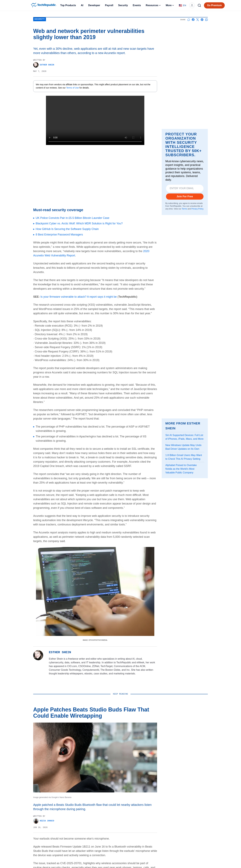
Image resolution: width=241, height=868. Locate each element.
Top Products (68, 5)
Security (123, 5)
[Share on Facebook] (193, 20)
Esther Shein (44, 65)
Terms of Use (73, 88)
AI (82, 5)
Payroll (109, 5)
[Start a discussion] (189, 20)
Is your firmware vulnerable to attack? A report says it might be (79, 297)
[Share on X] (198, 20)
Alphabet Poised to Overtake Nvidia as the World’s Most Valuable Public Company (181, 469)
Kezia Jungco (44, 821)
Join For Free (185, 196)
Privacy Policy (197, 209)
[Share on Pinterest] (202, 20)
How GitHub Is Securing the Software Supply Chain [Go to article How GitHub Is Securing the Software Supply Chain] (67, 229)
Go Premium (214, 5)
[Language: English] (183, 5)
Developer (94, 5)
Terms (184, 209)
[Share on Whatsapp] (206, 20)
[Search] (199, 5)
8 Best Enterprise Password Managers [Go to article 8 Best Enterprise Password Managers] (59, 235)
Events (137, 5)
